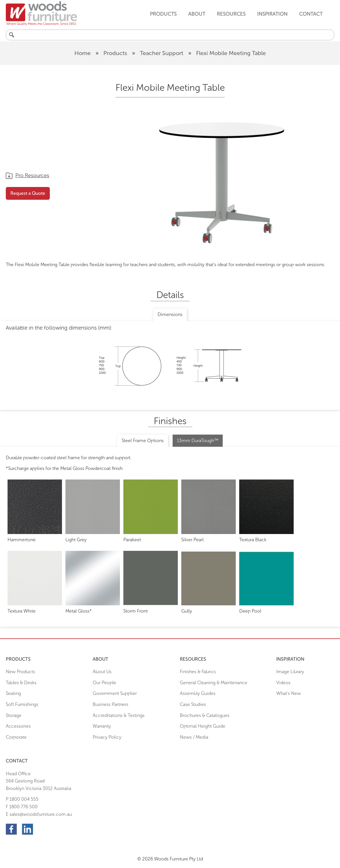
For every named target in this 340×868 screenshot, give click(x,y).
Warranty (102, 726)
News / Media (194, 737)
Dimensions (170, 314)
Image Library (290, 672)
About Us (102, 672)
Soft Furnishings (22, 704)
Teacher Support (162, 53)
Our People (104, 683)
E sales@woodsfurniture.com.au (39, 814)
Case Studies (193, 704)
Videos (283, 683)
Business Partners (110, 704)
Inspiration (272, 14)
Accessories (18, 726)
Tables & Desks (21, 683)
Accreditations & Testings (119, 715)
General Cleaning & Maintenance (214, 683)
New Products (20, 672)
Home (83, 53)
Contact (311, 14)
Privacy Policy (107, 737)
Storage (14, 715)
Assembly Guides (198, 693)
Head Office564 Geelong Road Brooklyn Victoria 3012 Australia (39, 781)
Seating (13, 693)
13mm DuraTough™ (198, 441)
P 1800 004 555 (22, 799)
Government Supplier (115, 693)
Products (115, 53)
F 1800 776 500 (22, 807)
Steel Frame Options (143, 441)
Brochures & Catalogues (205, 715)
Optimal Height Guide (203, 726)
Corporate (16, 737)
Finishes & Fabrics (198, 672)
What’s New (289, 693)
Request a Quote (28, 193)
